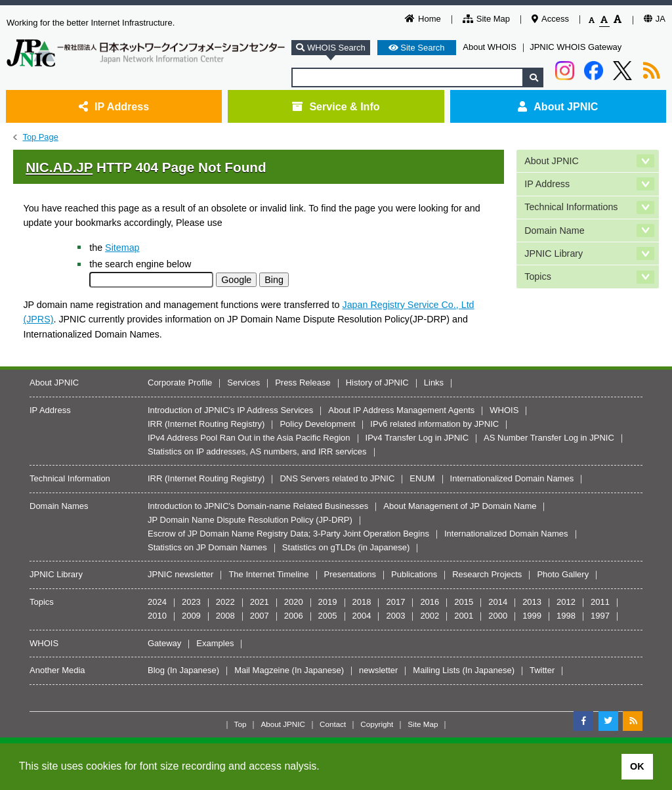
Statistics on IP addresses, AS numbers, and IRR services (257, 451)
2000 (498, 616)
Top (241, 724)
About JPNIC (558, 106)
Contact (333, 724)
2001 (464, 616)
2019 (328, 602)
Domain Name (554, 230)
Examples (215, 643)
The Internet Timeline (268, 574)
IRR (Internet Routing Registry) (206, 424)
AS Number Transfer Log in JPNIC (549, 438)
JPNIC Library (554, 253)
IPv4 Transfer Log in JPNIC (417, 438)
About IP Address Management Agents (401, 410)
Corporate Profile (180, 383)
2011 (600, 602)
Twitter (542, 670)
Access (550, 19)
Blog (156, 670)
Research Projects (487, 574)
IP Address (114, 106)
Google (236, 280)
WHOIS (504, 410)
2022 (225, 602)
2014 (498, 602)
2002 (430, 616)
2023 (191, 602)
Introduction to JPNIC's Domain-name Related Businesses (258, 506)
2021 (260, 602)
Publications (414, 574)
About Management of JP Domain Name (460, 506)
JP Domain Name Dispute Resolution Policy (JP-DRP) (250, 520)
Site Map (486, 19)
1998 (566, 616)
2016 (430, 602)
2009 (191, 616)
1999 (532, 616)
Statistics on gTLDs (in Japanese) (346, 547)
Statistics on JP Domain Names (207, 547)
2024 (157, 602)
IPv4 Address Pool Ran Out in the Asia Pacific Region (249, 438)
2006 (294, 616)
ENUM (422, 478)
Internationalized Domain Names (512, 478)
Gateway (164, 643)
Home (423, 19)
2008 (225, 616)
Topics (538, 276)
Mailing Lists (436, 670)
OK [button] (637, 766)
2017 (395, 602)
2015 (464, 602)
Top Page (40, 137)
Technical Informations (571, 207)
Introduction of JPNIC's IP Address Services (230, 410)
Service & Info (336, 106)
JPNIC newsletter (180, 574)
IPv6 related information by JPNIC (434, 424)
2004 (362, 616)
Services (243, 383)
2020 (294, 602)
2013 (532, 602)
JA (655, 19)
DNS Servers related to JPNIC (337, 478)
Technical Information (70, 478)
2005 (328, 616)
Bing (274, 280)
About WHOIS (490, 47)
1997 (600, 616)
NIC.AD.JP (59, 167)
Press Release (303, 383)
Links (434, 383)
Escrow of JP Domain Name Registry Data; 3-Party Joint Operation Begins (288, 534)
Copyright (377, 724)
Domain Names (59, 506)
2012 (566, 602)
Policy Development (317, 424)
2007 (260, 616)
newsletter (378, 670)
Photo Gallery (563, 574)
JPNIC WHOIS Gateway (576, 47)
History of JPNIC (377, 383)
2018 (362, 602)
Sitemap (122, 248)
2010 (157, 616)
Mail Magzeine (262, 670)
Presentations (350, 574)
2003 (395, 616)
